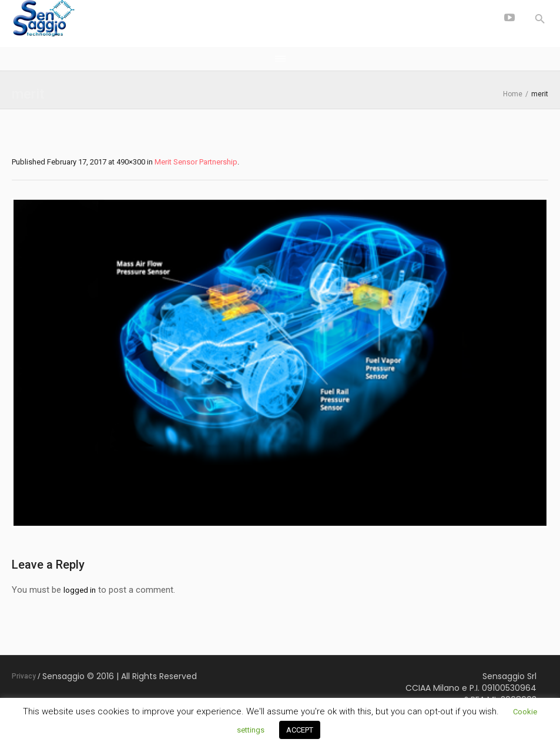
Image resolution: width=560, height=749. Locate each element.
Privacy (24, 676)
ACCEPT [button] (300, 730)
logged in (80, 590)
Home (513, 94)
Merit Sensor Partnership (196, 162)
